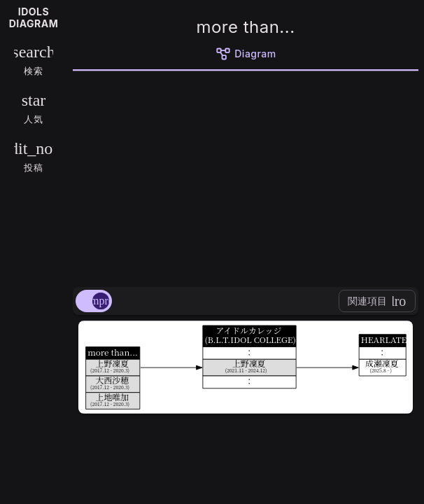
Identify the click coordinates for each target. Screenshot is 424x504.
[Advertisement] (246, 176)
